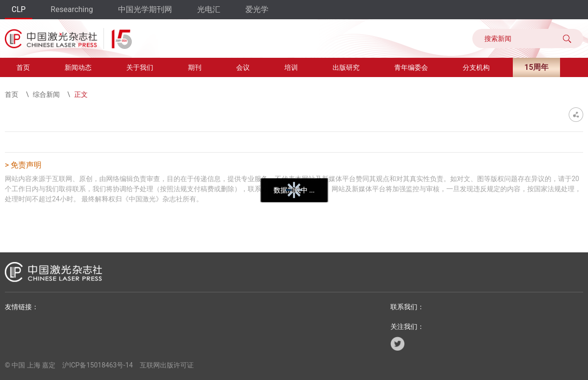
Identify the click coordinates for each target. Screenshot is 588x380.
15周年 (536, 67)
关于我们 (140, 67)
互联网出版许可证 (167, 365)
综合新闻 (46, 94)
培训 (291, 67)
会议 (243, 67)
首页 (23, 67)
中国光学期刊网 (145, 9)
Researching (72, 9)
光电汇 (209, 9)
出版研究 (346, 67)
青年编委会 (411, 67)
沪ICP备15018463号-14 (97, 365)
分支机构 (476, 67)
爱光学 (257, 9)
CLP (19, 9)
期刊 (195, 67)
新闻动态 (78, 67)
